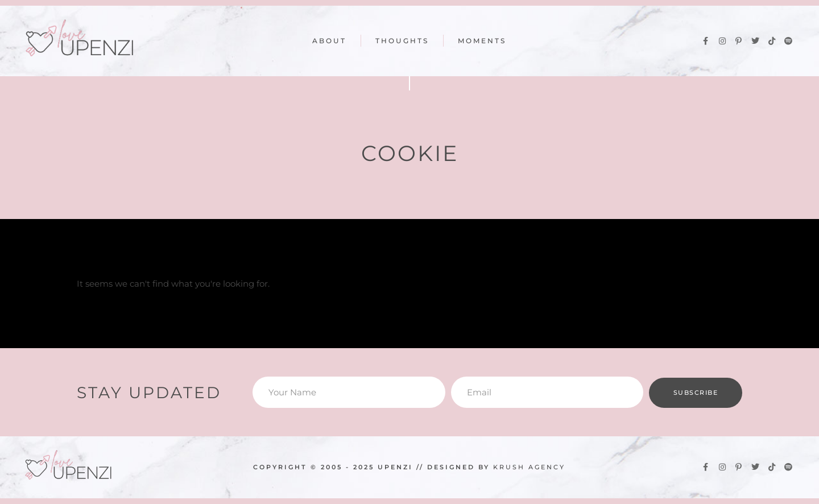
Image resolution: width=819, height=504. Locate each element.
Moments (482, 41)
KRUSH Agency (529, 467)
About (329, 41)
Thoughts (402, 41)
